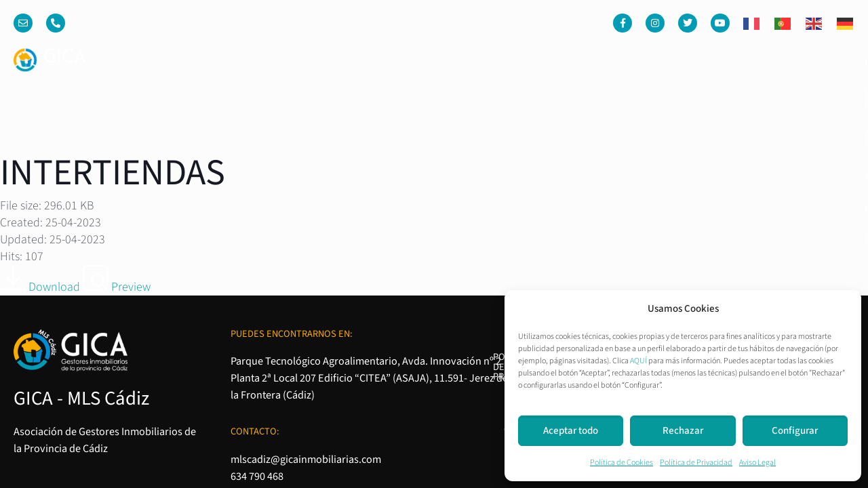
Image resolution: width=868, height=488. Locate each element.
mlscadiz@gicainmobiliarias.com (306, 282)
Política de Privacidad (696, 463)
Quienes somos (593, 62)
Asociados (680, 62)
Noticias (750, 62)
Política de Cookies (622, 463)
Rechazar (683, 431)
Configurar (795, 431)
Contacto (818, 62)
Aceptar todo (571, 431)
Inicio (411, 62)
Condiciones (671, 281)
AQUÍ (638, 361)
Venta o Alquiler (489, 62)
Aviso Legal (757, 463)
